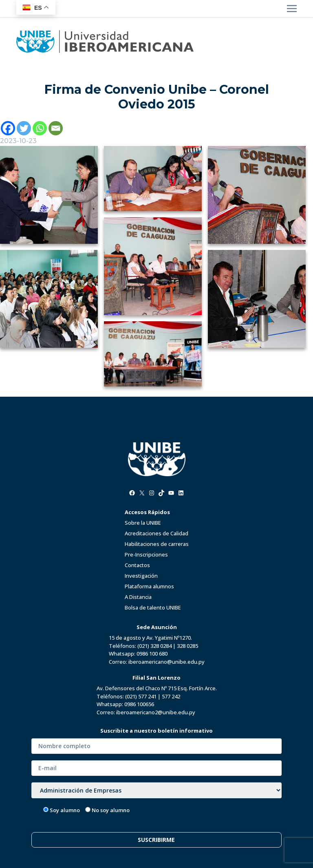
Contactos (137, 565)
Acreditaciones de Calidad (156, 533)
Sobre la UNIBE (143, 523)
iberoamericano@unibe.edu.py (166, 662)
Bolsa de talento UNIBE (153, 607)
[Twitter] (24, 128)
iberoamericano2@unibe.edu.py (156, 712)
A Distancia (138, 597)
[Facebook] (8, 128)
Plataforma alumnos (149, 586)
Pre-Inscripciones (146, 554)
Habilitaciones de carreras (157, 544)
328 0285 (187, 646)
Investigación (141, 576)
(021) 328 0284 (154, 646)
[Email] (56, 128)
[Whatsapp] (40, 128)
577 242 (171, 696)
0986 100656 (139, 704)
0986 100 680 (152, 654)
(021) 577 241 (141, 696)
